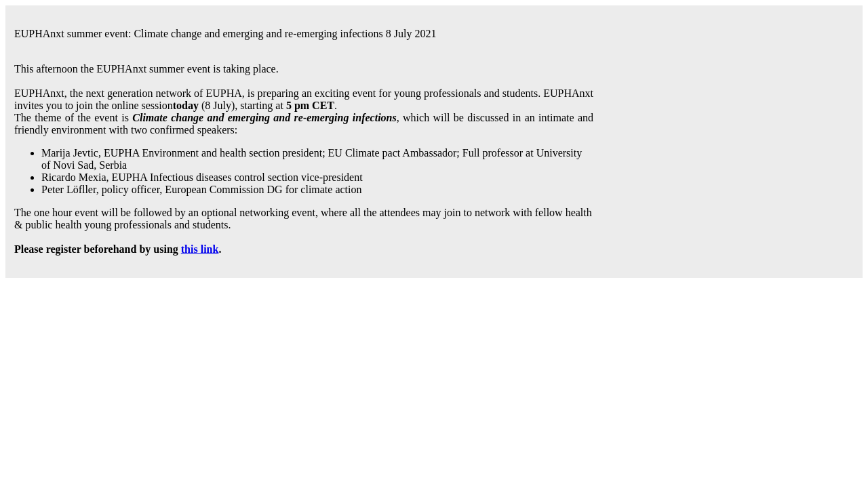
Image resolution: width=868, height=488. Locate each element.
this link (200, 249)
